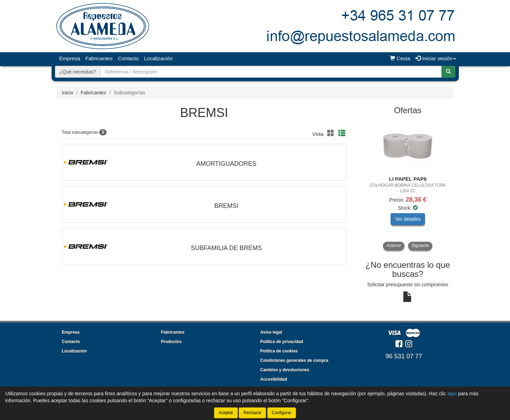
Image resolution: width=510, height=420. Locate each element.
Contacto (128, 58)
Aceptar (226, 413)
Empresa (70, 58)
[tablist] (408, 185)
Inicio (68, 93)
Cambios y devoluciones (285, 370)
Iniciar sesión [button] (436, 58)
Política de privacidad (282, 342)
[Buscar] (448, 72)
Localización (158, 58)
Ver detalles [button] (408, 219)
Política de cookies (279, 351)
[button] (332, 133)
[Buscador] (271, 72)
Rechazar (252, 413)
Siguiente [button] (420, 246)
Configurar (282, 413)
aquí (452, 394)
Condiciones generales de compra (294, 360)
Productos (171, 342)
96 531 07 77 (404, 356)
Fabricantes (99, 58)
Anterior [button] (394, 246)
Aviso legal (271, 332)
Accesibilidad (274, 379)
